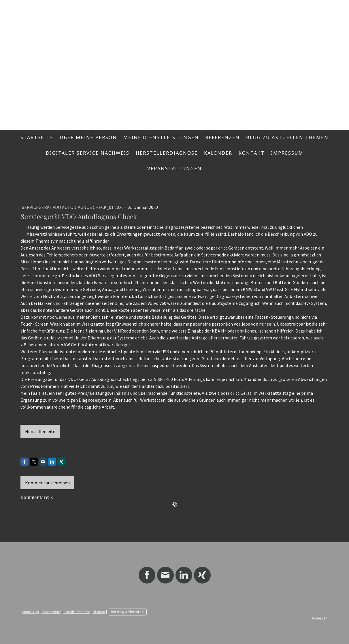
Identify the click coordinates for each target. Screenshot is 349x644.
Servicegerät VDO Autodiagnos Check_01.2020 (73, 207)
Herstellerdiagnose (167, 153)
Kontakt (252, 153)
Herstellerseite (40, 431)
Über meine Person (88, 137)
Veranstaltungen (174, 169)
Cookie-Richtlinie (77, 612)
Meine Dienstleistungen (161, 137)
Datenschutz (51, 612)
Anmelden (320, 618)
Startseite (37, 137)
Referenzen (222, 137)
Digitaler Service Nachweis (88, 153)
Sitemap (99, 612)
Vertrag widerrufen (127, 612)
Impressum (287, 153)
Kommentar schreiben (47, 483)
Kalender (218, 153)
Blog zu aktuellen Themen (287, 137)
